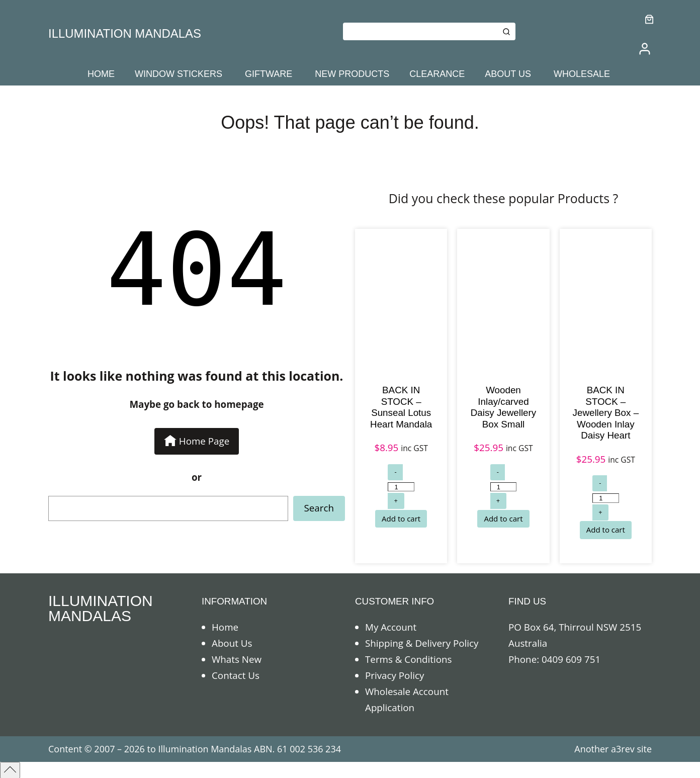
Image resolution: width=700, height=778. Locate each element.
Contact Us (236, 675)
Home (225, 627)
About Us (232, 643)
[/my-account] (645, 49)
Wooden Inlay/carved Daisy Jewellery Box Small (503, 407)
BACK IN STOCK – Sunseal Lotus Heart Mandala (401, 407)
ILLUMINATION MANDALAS (125, 33)
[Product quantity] (401, 487)
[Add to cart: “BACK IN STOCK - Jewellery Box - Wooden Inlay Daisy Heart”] (606, 530)
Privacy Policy (395, 675)
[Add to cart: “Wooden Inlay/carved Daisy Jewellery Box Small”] (503, 519)
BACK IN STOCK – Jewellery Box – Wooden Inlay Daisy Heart (606, 413)
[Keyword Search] (420, 31)
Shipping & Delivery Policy (422, 643)
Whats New (237, 659)
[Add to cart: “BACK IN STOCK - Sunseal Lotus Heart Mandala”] (401, 519)
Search (319, 508)
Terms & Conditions (408, 659)
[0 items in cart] (649, 19)
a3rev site (631, 749)
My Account (391, 627)
